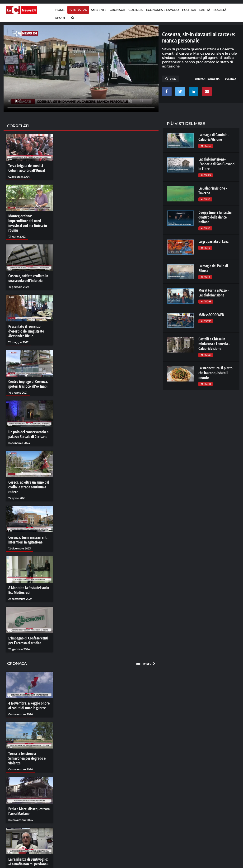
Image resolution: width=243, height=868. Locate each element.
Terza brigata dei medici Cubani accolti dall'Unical (27, 168)
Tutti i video (146, 664)
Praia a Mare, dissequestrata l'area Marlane (29, 811)
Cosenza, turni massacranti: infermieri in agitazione (28, 540)
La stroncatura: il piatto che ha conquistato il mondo (215, 373)
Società (220, 10)
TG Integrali (78, 10)
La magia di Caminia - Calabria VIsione (214, 137)
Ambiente (98, 10)
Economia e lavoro (162, 10)
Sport (60, 18)
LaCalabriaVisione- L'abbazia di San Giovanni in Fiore (217, 164)
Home (60, 10)
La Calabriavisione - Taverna (213, 191)
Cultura (136, 10)
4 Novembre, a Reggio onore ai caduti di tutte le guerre (29, 706)
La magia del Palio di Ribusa (213, 268)
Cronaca (117, 10)
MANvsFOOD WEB (211, 315)
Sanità (205, 10)
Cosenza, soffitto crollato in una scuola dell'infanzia (28, 278)
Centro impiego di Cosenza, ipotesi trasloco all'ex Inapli (28, 384)
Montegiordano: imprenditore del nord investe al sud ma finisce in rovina (28, 223)
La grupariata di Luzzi (214, 241)
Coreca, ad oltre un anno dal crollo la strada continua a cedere (29, 487)
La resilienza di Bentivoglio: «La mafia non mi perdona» (28, 862)
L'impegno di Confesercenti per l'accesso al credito (28, 640)
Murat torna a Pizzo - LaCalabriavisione (214, 293)
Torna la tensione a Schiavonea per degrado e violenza (27, 758)
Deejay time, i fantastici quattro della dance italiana (215, 217)
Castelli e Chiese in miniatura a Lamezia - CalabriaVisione (214, 344)
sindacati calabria (207, 79)
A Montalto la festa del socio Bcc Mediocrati (29, 590)
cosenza (231, 79)
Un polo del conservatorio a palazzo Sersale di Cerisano (28, 434)
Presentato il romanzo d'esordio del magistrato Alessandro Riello (26, 331)
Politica (189, 10)
